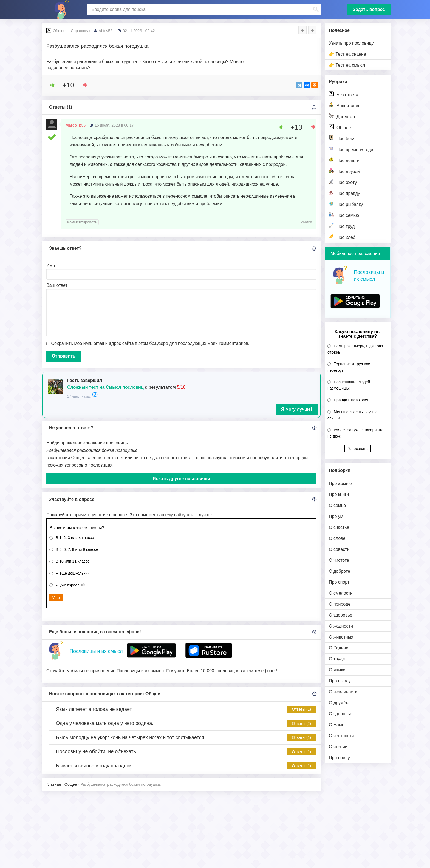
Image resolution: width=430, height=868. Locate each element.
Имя (51, 266)
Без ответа (343, 94)
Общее (340, 127)
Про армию (340, 483)
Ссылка (305, 222)
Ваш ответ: (57, 285)
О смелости (341, 593)
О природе (340, 604)
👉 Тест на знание (347, 54)
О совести (339, 549)
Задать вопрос (369, 9)
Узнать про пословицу (351, 43)
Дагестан (342, 116)
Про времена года (351, 149)
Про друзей (344, 171)
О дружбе (339, 703)
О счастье (339, 527)
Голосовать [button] (358, 449)
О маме (337, 725)
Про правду (344, 193)
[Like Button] (50, 85)
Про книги (339, 494)
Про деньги (344, 160)
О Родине (339, 648)
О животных (341, 637)
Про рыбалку (346, 204)
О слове (337, 538)
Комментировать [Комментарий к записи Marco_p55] (82, 222)
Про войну (339, 758)
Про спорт (339, 582)
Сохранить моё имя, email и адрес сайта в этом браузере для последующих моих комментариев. (150, 343)
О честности (341, 736)
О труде (337, 659)
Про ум (336, 516)
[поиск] (204, 10)
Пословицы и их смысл (96, 651)
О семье (337, 505)
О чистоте (339, 560)
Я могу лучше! (297, 409)
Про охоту (343, 182)
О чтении (338, 747)
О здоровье (341, 615)
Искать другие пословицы (181, 479)
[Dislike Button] (83, 85)
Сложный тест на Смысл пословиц (105, 387)
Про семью (344, 215)
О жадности (341, 626)
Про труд (342, 226)
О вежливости (343, 692)
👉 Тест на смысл (347, 65)
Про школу (340, 681)
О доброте (340, 571)
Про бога (342, 138)
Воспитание (345, 105)
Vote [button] (56, 598)
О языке (337, 670)
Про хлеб (342, 237)
